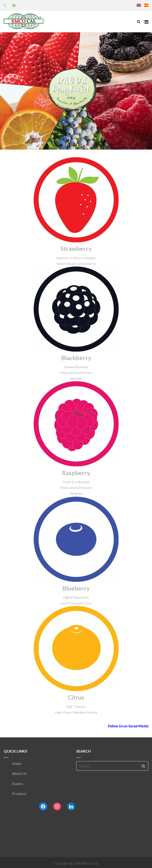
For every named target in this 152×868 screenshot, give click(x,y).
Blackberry (76, 358)
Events (18, 784)
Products (19, 794)
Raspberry (76, 473)
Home (17, 763)
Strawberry (76, 248)
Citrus (76, 697)
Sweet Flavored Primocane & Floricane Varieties (76, 373)
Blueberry (76, 588)
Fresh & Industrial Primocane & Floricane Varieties (76, 488)
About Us (19, 773)
